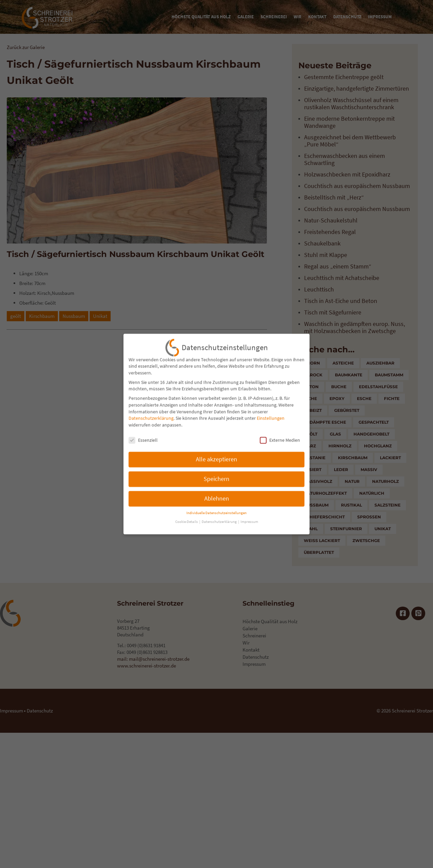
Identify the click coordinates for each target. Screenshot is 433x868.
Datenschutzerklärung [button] (220, 511)
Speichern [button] (216, 468)
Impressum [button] (249, 511)
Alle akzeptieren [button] (216, 449)
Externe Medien (280, 430)
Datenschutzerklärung (151, 407)
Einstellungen (271, 407)
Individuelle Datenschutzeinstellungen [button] (216, 502)
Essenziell (143, 430)
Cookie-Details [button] (187, 511)
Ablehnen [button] (217, 488)
